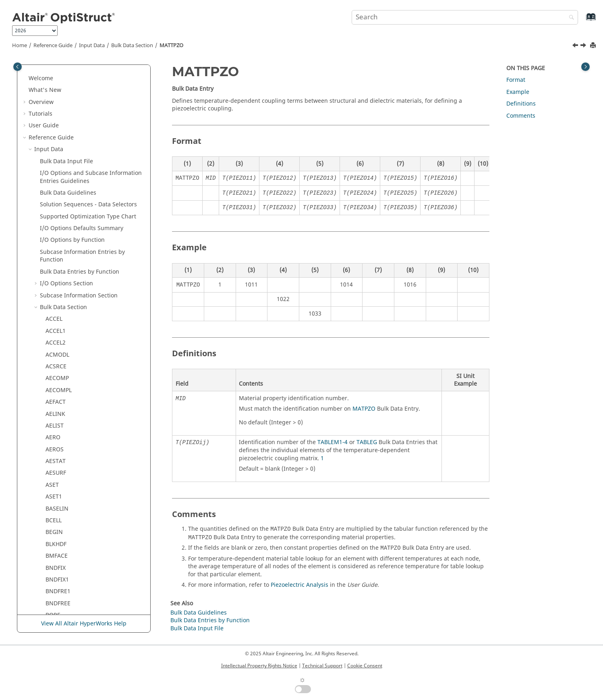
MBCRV (55, 286)
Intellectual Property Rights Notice (259, 666)
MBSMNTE (60, 605)
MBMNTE (58, 416)
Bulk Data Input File (197, 628)
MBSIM (55, 558)
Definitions (521, 104)
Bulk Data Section (132, 46)
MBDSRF (57, 333)
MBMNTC (58, 404)
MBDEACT (59, 321)
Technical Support (322, 666)
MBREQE (57, 487)
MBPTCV (57, 439)
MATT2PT (58, 84)
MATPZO (364, 409)
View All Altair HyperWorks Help (84, 624)
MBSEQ (55, 511)
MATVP (55, 238)
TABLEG (367, 442)
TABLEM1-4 (333, 442)
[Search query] (465, 17)
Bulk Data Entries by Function (210, 620)
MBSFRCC (58, 535)
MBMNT (56, 392)
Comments (521, 116)
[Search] (570, 18)
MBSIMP (57, 570)
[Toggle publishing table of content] (18, 67)
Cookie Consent (365, 666)
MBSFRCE (58, 546)
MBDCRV (57, 309)
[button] (42, 73)
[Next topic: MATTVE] (584, 46)
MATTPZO (171, 46)
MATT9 (55, 132)
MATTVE (56, 179)
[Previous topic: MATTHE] (576, 46)
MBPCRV (57, 428)
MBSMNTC (60, 593)
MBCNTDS (59, 262)
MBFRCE (57, 369)
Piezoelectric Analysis (299, 585)
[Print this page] (594, 46)
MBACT (55, 250)
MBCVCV (57, 298)
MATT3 (55, 96)
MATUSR (57, 215)
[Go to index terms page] (582, 21)
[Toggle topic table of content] (585, 67)
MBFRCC (57, 357)
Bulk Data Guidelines (199, 613)
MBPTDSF (58, 463)
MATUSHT (59, 203)
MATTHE (57, 155)
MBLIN (55, 380)
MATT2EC (58, 72)
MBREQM (58, 499)
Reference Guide (53, 46)
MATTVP (56, 191)
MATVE (55, 226)
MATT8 (55, 120)
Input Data (92, 46)
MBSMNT (58, 582)
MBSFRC (57, 522)
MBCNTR (57, 274)
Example (518, 92)
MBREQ (56, 475)
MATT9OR (59, 144)
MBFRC (55, 345)
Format (516, 80)
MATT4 (55, 108)
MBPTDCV (59, 452)
